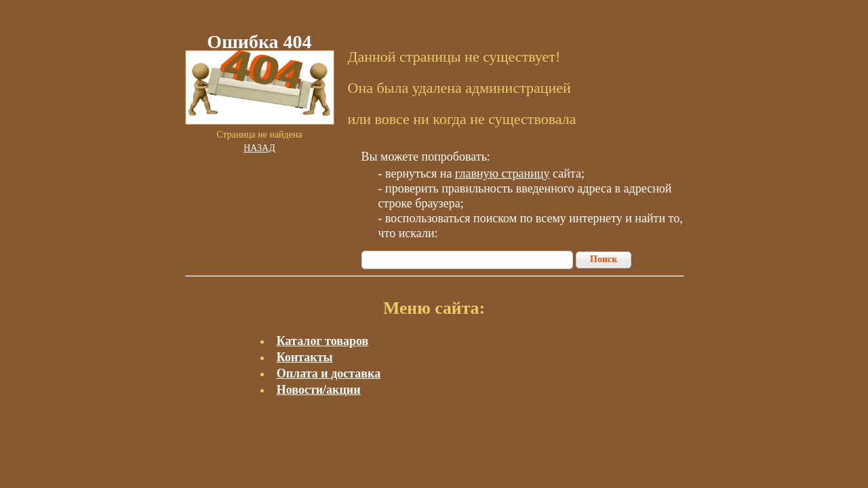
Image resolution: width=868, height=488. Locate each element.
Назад (259, 148)
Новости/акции (319, 390)
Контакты (305, 357)
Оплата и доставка (329, 373)
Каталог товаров (323, 341)
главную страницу (502, 174)
